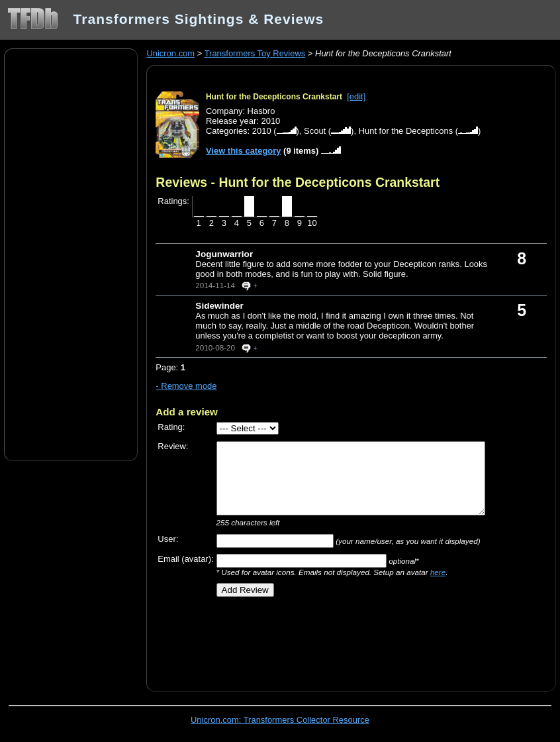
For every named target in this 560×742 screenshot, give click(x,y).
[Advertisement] (71, 254)
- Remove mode (186, 386)
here (438, 572)
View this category (244, 151)
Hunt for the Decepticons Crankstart (274, 97)
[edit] (356, 96)
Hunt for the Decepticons (406, 131)
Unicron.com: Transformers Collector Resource (280, 720)
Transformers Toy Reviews (255, 53)
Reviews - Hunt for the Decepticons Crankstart (298, 182)
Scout (315, 131)
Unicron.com (170, 53)
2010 (262, 131)
